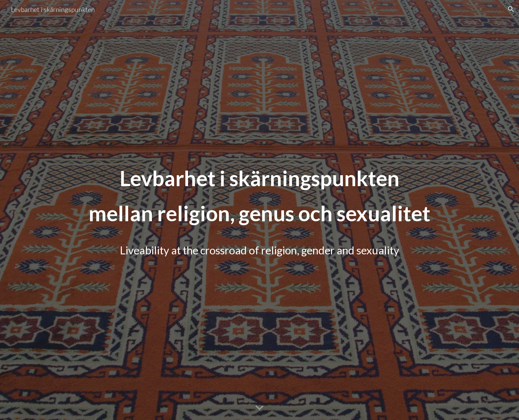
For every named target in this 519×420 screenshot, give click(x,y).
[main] (259, 210)
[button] (511, 9)
